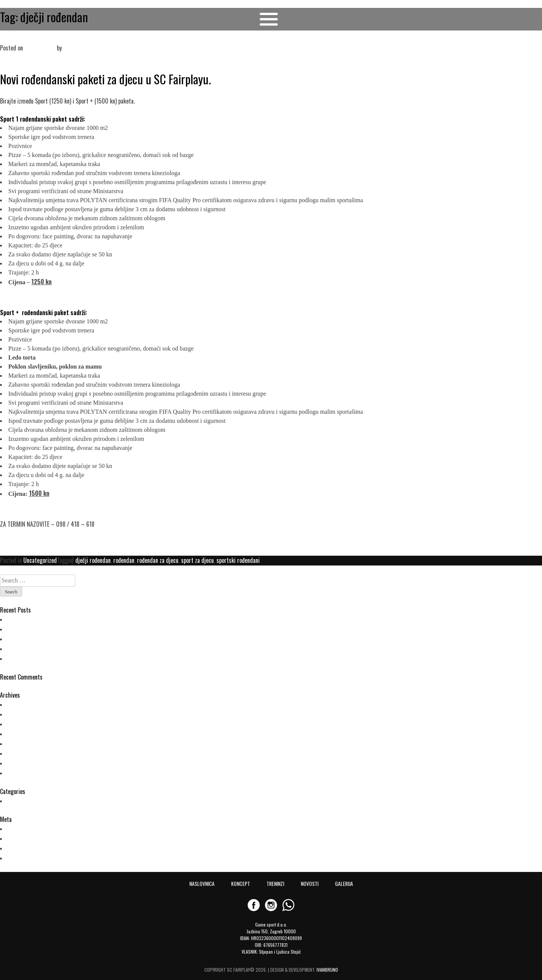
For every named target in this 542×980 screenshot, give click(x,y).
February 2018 (25, 773)
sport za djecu (197, 560)
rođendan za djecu (158, 560)
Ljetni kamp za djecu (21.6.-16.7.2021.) (52, 639)
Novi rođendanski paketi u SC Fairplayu (44, 39)
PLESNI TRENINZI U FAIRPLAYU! (43, 619)
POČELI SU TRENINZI (31, 629)
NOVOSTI (310, 883)
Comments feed (27, 848)
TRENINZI (275, 883)
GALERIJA (344, 883)
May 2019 (19, 743)
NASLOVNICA (202, 883)
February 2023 (25, 704)
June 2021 (20, 724)
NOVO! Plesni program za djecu (44, 648)
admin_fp (74, 48)
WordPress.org (26, 858)
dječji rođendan (93, 560)
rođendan (124, 560)
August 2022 (23, 714)
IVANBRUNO (327, 970)
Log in (15, 828)
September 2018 (27, 753)
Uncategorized (40, 560)
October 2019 (24, 733)
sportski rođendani (238, 560)
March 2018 (22, 763)
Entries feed (22, 838)
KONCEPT (241, 883)
